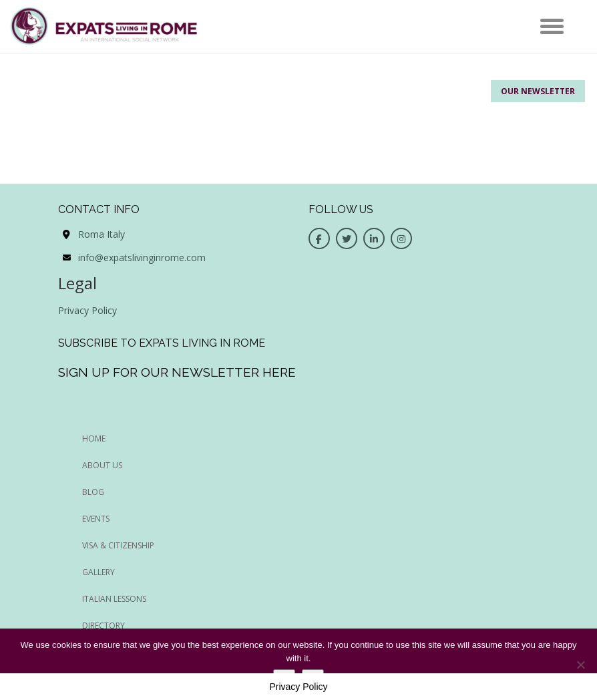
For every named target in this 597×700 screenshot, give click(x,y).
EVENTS (96, 519)
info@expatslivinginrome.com (142, 257)
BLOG (93, 492)
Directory (104, 626)
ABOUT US (102, 465)
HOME (94, 439)
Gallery (98, 572)
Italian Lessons (114, 599)
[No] (580, 665)
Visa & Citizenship (118, 545)
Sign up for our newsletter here (177, 372)
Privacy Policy (87, 310)
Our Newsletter (538, 91)
